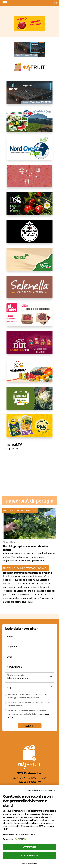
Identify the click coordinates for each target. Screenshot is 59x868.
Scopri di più (12, 449)
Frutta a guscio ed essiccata (20, 511)
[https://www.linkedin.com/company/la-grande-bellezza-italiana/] (30, 234)
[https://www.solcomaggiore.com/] (29, 178)
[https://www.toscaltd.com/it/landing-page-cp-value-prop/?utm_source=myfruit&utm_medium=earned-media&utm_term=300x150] (30, 95)
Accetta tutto (29, 847)
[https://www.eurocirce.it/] (30, 123)
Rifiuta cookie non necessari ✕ (42, 790)
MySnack (42, 568)
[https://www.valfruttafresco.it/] (30, 262)
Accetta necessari (29, 855)
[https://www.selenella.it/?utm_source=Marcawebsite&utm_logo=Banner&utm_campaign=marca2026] (30, 289)
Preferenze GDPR (29, 863)
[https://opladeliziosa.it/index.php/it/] (30, 373)
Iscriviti (29, 726)
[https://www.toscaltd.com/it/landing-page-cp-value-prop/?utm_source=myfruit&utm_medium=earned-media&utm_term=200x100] (29, 49)
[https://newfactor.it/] (30, 345)
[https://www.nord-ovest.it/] (30, 151)
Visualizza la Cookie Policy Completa (19, 834)
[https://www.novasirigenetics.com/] (30, 206)
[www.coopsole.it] (30, 317)
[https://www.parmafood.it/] (30, 428)
